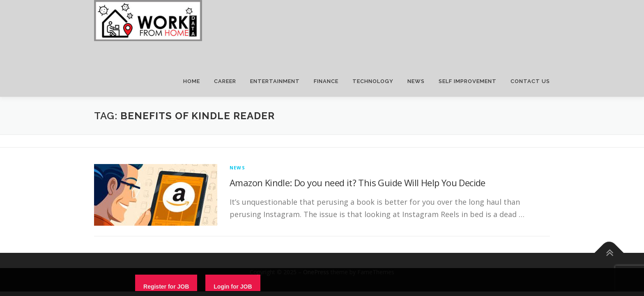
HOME (192, 81)
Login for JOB (233, 287)
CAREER (225, 81)
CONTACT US (530, 81)
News (237, 168)
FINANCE (326, 81)
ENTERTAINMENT (275, 81)
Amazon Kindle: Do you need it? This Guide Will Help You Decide (358, 183)
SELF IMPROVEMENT (468, 81)
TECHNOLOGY (373, 81)
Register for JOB (166, 287)
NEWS (416, 81)
